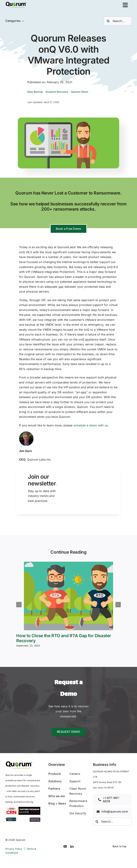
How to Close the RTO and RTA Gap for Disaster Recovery (64, 638)
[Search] (108, 21)
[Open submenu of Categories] (22, 21)
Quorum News (80, 92)
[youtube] (65, 846)
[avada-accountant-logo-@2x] (16, 3)
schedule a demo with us (91, 425)
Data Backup (35, 92)
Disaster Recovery (57, 92)
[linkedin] (72, 846)
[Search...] (118, 21)
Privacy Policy (14, 849)
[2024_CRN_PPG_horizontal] (23, 808)
